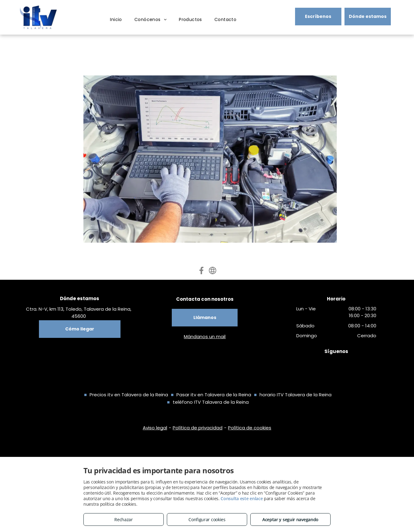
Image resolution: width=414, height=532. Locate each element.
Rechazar (124, 519)
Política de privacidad (198, 428)
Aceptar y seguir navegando (290, 519)
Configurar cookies (207, 519)
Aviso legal (155, 428)
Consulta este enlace (242, 498)
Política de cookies (250, 428)
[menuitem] (116, 20)
